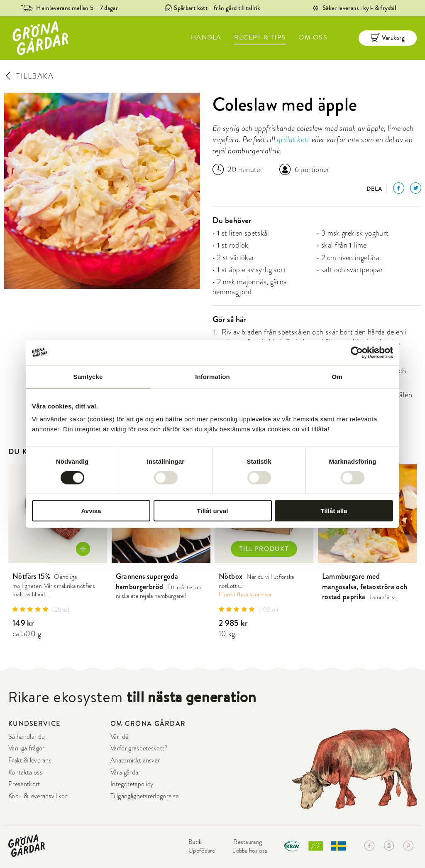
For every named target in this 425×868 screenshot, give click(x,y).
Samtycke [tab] (88, 376)
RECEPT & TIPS (260, 37)
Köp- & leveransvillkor (38, 796)
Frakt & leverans (30, 760)
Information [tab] (212, 376)
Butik (195, 842)
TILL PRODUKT (264, 549)
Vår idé (119, 737)
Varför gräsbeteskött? (139, 748)
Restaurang (248, 842)
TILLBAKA (29, 76)
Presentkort (24, 784)
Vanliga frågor (26, 748)
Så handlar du (27, 737)
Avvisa (91, 511)
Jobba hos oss (250, 851)
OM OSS (313, 37)
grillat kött (293, 139)
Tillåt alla (334, 511)
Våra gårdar (126, 772)
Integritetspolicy (132, 784)
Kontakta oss (25, 772)
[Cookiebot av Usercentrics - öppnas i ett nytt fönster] (357, 352)
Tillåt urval (213, 511)
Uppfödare (202, 851)
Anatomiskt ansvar (135, 760)
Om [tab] (337, 376)
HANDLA (206, 37)
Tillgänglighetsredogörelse (144, 796)
